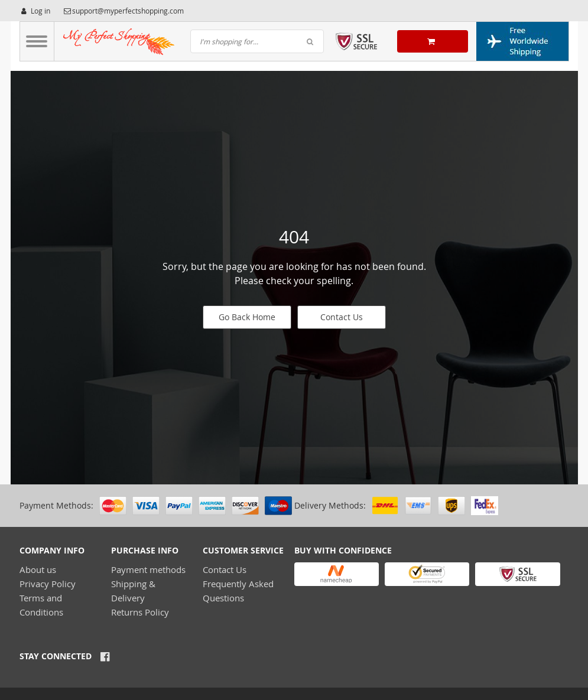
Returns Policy (140, 612)
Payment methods (148, 569)
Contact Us (342, 317)
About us (38, 569)
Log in (35, 11)
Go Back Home (247, 317)
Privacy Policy (48, 584)
